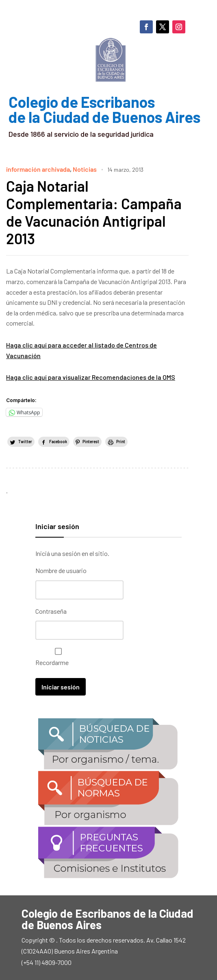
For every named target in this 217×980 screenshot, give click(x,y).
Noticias (85, 169)
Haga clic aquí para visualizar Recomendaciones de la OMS (91, 377)
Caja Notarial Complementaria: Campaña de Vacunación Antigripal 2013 (94, 212)
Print (121, 442)
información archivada (38, 169)
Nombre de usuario (61, 570)
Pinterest (91, 442)
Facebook (58, 442)
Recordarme (56, 657)
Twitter (25, 442)
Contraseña (51, 611)
